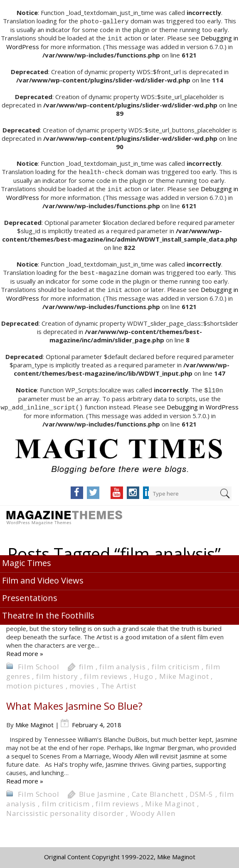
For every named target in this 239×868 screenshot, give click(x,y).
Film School (39, 663)
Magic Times (27, 560)
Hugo (143, 673)
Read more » (25, 650)
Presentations (30, 595)
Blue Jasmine (102, 791)
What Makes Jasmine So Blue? (74, 702)
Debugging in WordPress (203, 404)
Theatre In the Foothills (48, 612)
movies (82, 682)
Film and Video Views (43, 577)
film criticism (176, 663)
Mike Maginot (184, 673)
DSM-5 (201, 791)
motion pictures (35, 682)
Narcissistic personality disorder (65, 810)
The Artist (119, 682)
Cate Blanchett (158, 791)
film (86, 663)
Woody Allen (153, 810)
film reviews (106, 673)
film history (57, 673)
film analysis (122, 663)
